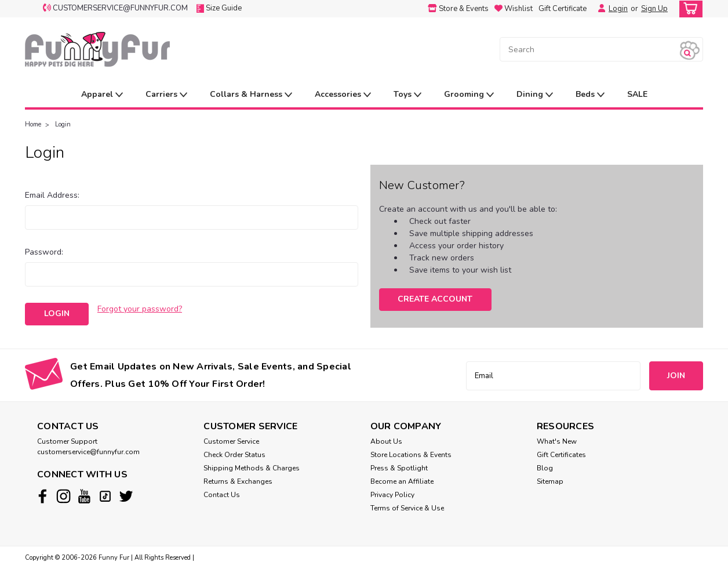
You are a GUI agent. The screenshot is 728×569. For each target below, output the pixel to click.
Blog (545, 468)
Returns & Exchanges (238, 481)
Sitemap (550, 481)
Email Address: (52, 195)
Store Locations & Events (411, 455)
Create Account (435, 299)
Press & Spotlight (399, 468)
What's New (557, 441)
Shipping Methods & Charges (252, 468)
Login (618, 9)
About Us (386, 441)
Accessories (343, 95)
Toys (407, 95)
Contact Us (222, 495)
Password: (44, 252)
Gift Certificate (563, 9)
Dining (535, 95)
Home (33, 124)
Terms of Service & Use (407, 508)
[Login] (599, 9)
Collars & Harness (251, 95)
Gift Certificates (561, 455)
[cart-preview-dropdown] (688, 9)
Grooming (469, 95)
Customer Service (231, 441)
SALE (637, 94)
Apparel (102, 95)
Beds (590, 95)
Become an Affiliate (402, 481)
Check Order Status (234, 455)
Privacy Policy (392, 495)
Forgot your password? (140, 309)
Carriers (166, 95)
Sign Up (654, 9)
